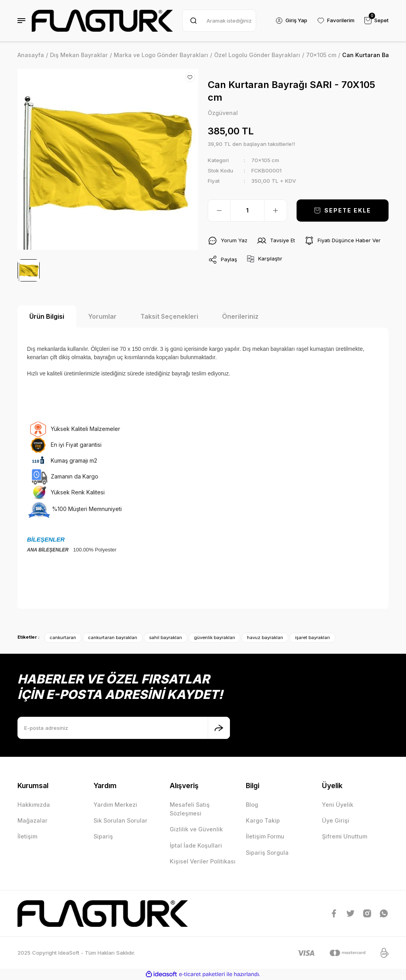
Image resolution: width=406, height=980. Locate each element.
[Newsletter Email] (124, 728)
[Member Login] (291, 21)
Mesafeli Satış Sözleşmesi (190, 809)
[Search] (219, 21)
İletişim (27, 836)
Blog (252, 805)
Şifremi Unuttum (345, 836)
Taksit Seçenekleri (169, 316)
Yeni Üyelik (338, 805)
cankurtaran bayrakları (113, 637)
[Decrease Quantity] (219, 211)
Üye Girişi (336, 820)
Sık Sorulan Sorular (121, 820)
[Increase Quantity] (276, 211)
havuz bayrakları (265, 637)
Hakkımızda (34, 805)
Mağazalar (33, 820)
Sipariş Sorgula (267, 853)
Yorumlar (102, 316)
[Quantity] (247, 211)
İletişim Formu (265, 836)
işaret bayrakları (312, 637)
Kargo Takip (263, 820)
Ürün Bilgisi (47, 316)
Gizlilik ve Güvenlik (196, 829)
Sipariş (103, 836)
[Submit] (219, 728)
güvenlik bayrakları (214, 637)
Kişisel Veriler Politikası (203, 861)
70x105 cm (265, 160)
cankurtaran (63, 637)
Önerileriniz (240, 316)
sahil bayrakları (166, 637)
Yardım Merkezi (115, 805)
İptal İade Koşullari (196, 845)
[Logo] (102, 21)
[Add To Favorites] (190, 77)
